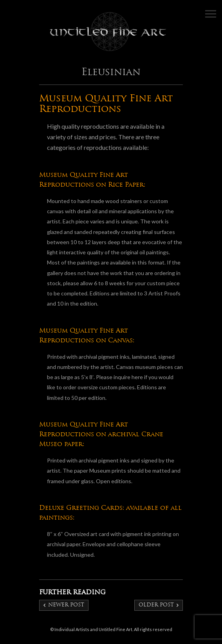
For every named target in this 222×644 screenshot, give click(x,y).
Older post (156, 605)
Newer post (66, 605)
